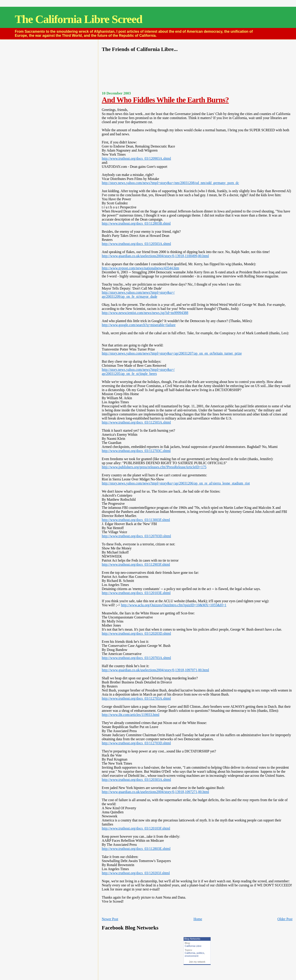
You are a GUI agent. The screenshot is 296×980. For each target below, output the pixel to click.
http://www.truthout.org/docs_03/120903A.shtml (136, 158)
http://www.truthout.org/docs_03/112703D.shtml (136, 743)
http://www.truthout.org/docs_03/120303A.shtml (136, 780)
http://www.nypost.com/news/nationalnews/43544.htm (140, 268)
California (190, 953)
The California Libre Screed (79, 19)
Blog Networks (192, 939)
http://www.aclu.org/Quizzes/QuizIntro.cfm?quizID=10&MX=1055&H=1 (174, 605)
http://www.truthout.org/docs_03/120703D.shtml (136, 536)
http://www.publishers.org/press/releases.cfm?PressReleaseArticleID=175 (154, 467)
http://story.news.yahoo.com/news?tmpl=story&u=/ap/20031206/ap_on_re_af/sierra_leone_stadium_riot (176, 483)
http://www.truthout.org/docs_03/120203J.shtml (136, 873)
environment (192, 956)
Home (198, 919)
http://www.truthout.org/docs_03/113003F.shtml (136, 520)
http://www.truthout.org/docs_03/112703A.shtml (136, 698)
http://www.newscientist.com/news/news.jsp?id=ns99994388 (145, 313)
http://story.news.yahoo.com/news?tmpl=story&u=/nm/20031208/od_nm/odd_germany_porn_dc (170, 183)
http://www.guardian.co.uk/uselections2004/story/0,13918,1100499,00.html (155, 256)
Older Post (285, 919)
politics (200, 953)
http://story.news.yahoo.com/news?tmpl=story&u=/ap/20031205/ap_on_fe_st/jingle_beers (138, 372)
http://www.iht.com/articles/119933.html (131, 715)
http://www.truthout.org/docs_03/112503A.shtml (136, 422)
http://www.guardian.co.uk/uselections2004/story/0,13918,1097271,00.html (155, 792)
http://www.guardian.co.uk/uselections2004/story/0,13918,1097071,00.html (155, 670)
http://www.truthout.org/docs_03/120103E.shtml (136, 593)
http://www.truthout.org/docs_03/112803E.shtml (136, 849)
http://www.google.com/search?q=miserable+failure (139, 325)
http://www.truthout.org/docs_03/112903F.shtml (136, 564)
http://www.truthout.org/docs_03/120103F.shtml (136, 828)
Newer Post (110, 919)
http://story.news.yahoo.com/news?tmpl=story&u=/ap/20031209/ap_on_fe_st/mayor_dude (138, 294)
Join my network (197, 962)
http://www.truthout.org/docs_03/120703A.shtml (136, 658)
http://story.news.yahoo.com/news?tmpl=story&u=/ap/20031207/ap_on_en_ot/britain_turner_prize (172, 353)
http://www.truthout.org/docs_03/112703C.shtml (136, 451)
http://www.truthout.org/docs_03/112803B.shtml (136, 223)
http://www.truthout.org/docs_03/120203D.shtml (136, 633)
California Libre (193, 946)
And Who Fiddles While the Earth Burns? (165, 100)
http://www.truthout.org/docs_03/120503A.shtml (136, 244)
